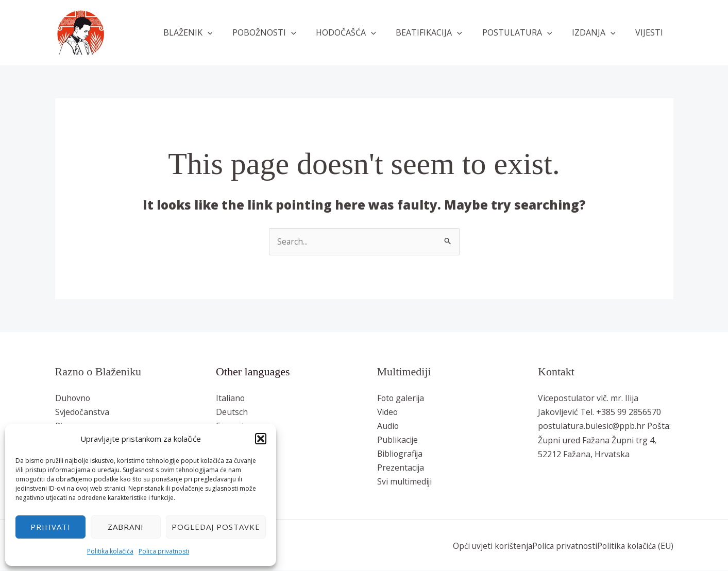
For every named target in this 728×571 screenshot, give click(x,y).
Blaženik (210, 32)
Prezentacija (401, 469)
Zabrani (126, 527)
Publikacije (398, 440)
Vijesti (651, 32)
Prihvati (50, 527)
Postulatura (526, 32)
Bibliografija (401, 455)
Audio (388, 426)
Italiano (231, 399)
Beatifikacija (441, 32)
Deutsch (232, 412)
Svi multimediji (405, 482)
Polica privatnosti (164, 551)
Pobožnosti (283, 32)
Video (388, 412)
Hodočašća (361, 32)
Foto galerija (401, 399)
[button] (261, 439)
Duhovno (73, 399)
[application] (230, 32)
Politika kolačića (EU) (633, 546)
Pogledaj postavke (216, 527)
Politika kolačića (110, 551)
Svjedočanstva (83, 412)
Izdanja (599, 32)
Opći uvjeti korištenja (485, 546)
